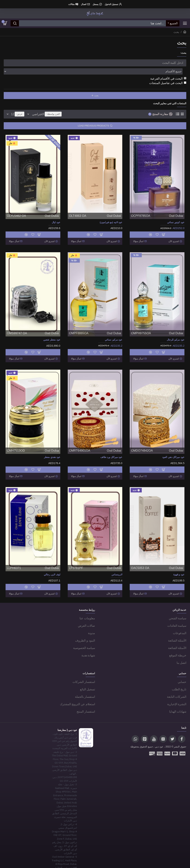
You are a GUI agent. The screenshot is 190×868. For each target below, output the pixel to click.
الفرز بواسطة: (77, 106)
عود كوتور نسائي (176, 214)
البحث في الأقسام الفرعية (168, 70)
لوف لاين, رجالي (52, 561)
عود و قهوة (179, 561)
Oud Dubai (176, 208)
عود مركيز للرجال (176, 330)
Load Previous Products (93, 118)
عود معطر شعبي (52, 330)
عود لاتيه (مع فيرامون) (111, 214)
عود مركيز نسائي (114, 330)
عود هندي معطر (52, 445)
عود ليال (56, 214)
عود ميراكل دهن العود (173, 445)
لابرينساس (117, 561)
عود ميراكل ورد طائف (111, 445)
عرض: (19, 106)
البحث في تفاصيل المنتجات (168, 75)
